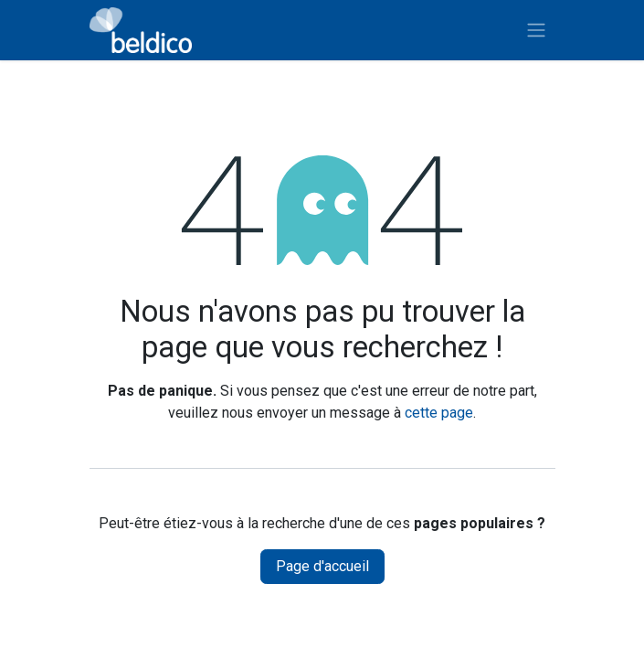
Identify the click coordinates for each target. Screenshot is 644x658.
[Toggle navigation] (536, 31)
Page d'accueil (322, 566)
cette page (439, 413)
